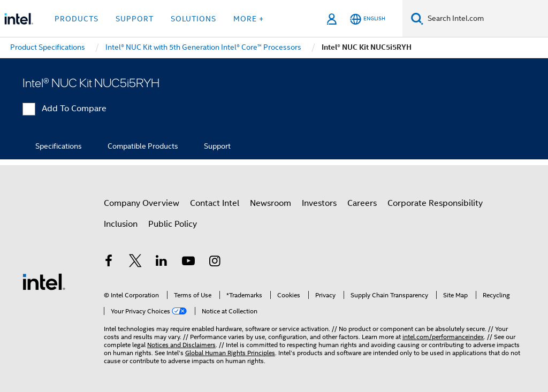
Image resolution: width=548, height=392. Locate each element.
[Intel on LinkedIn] (162, 263)
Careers (362, 203)
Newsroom (271, 203)
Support (217, 146)
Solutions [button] (193, 19)
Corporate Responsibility (435, 203)
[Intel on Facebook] (109, 263)
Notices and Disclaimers (181, 345)
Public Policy (173, 224)
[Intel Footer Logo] (44, 281)
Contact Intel (215, 203)
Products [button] (77, 19)
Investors (319, 203)
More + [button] (249, 19)
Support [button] (135, 19)
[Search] (417, 18)
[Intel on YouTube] (188, 263)
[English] (368, 19)
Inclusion (121, 224)
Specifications (59, 146)
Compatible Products (143, 146)
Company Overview (142, 203)
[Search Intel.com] (486, 19)
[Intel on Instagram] (215, 263)
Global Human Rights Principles (230, 353)
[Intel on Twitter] (135, 263)
